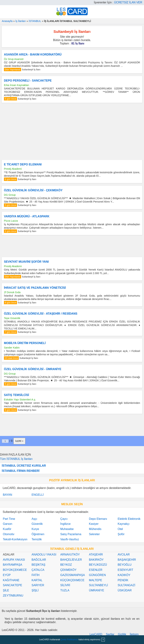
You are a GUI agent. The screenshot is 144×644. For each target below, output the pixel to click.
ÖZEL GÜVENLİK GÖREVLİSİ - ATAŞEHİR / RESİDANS (41, 314)
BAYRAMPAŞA (13, 565)
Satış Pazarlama (71, 534)
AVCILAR (124, 555)
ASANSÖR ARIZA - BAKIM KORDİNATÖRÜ (33, 55)
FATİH (35, 575)
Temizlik (37, 539)
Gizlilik (122, 634)
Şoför (121, 534)
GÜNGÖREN (97, 575)
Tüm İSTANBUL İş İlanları (16, 459)
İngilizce (65, 524)
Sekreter (94, 534)
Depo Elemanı (98, 519)
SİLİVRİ (65, 585)
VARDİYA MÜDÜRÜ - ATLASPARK (27, 216)
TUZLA (65, 590)
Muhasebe (67, 529)
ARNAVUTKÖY (70, 555)
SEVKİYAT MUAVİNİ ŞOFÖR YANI (26, 262)
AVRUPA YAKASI (14, 560)
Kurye (35, 529)
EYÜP (7, 575)
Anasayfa (7, 21)
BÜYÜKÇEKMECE (15, 570)
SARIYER (38, 585)
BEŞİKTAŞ (38, 565)
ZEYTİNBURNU (13, 596)
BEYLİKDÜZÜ (98, 565)
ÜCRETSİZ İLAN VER (128, 2)
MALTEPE (96, 580)
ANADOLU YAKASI (44, 555)
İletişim (134, 634)
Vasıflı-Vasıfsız (70, 539)
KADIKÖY (124, 575)
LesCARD (96, 634)
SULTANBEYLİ (98, 585)
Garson (8, 524)
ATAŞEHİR (96, 555)
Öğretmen (38, 534)
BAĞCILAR (39, 560)
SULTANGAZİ (126, 585)
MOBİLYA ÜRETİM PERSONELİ (25, 343)
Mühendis (95, 529)
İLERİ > (19, 441)
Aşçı (34, 519)
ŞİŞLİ (35, 590)
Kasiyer (94, 524)
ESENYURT (125, 570)
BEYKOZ (66, 565)
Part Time (9, 519)
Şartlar (110, 634)
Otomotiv (9, 534)
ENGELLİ (38, 495)
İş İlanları (21, 21)
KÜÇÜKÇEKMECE (72, 580)
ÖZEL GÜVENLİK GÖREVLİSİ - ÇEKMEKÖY (33, 190)
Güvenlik (37, 524)
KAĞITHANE (11, 580)
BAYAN (8, 495)
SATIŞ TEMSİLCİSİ (16, 395)
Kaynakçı (124, 524)
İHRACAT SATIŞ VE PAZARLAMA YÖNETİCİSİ (35, 288)
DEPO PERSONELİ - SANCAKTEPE (28, 81)
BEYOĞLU (125, 565)
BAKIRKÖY (96, 560)
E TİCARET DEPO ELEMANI (23, 164)
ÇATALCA (38, 570)
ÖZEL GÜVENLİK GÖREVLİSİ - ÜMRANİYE (33, 369)
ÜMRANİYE (96, 590)
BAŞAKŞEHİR (127, 560)
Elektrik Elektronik (129, 519)
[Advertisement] (72, 131)
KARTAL (37, 580)
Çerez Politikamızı (69, 640)
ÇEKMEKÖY (68, 570)
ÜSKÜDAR (125, 590)
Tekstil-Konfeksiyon (15, 539)
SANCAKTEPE (13, 585)
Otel (120, 529)
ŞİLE (6, 590)
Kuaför (7, 529)
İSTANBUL (35, 21)
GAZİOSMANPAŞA (73, 575)
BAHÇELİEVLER (71, 560)
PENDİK (123, 580)
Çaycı (64, 519)
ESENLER (96, 570)
